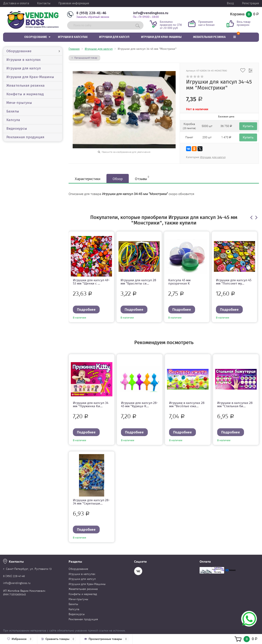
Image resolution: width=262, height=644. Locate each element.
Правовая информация (74, 3)
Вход (230, 3)
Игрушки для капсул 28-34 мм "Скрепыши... (91, 502)
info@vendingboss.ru (151, 13)
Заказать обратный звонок (93, 17)
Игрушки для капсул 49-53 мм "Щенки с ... (91, 282)
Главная (74, 49)
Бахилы (13, 111)
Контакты (44, 3)
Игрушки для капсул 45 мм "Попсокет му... (234, 282)
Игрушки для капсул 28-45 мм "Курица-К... (139, 404)
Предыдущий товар (84, 58)
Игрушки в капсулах (73, 37)
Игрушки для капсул (114, 37)
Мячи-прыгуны (19, 103)
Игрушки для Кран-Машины (161, 37)
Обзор (118, 179)
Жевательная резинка (209, 37)
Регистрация (251, 3)
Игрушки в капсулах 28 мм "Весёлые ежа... (187, 404)
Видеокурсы (17, 129)
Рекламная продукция (25, 137)
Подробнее (86, 309)
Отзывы (142, 178)
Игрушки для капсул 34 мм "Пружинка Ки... (91, 404)
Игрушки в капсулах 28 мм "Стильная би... (235, 404)
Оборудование (36, 37)
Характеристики (88, 179)
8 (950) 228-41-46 (91, 13)
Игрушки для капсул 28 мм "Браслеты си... (138, 282)
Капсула (13, 120)
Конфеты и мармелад (25, 94)
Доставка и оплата (16, 3)
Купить (248, 126)
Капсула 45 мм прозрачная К (179, 282)
